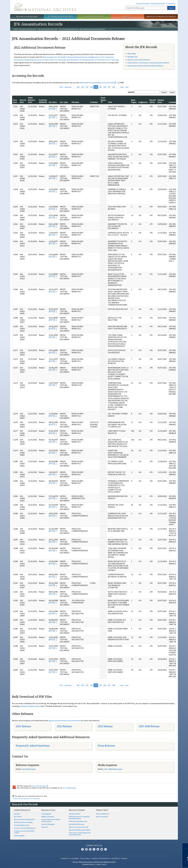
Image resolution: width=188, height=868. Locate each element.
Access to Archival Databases (25, 828)
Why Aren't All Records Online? (80, 830)
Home (16, 29)
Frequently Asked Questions (33, 746)
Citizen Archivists (143, 3)
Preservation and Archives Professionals (51, 820)
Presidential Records (22, 825)
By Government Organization (25, 819)
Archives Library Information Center (24, 832)
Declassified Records (77, 824)
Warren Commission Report (139, 60)
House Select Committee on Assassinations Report (148, 63)
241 (82, 87)
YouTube (98, 849)
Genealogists (46, 814)
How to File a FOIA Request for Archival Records (80, 834)
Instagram (90, 849)
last (127, 87)
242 (87, 87)
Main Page (132, 54)
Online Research (22, 810)
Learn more (167, 864)
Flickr (106, 849)
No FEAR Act (116, 858)
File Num (75, 102)
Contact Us (171, 3)
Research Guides (77, 810)
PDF (51, 109)
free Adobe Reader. (40, 786)
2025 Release (23, 726)
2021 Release (105, 726)
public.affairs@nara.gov (113, 769)
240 (78, 87)
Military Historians (48, 817)
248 (114, 87)
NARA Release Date (31, 100)
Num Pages (134, 101)
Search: (131, 92)
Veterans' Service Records (60, 17)
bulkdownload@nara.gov (30, 706)
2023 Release (64, 726)
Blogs (102, 849)
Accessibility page (69, 788)
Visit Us (128, 17)
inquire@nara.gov (28, 769)
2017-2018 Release (149, 726)
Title (110, 102)
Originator (143, 102)
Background (132, 57)
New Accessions (102, 817)
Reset (172, 92)
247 (109, 87)
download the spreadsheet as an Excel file (97, 83)
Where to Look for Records (79, 827)
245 (100, 87)
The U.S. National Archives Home (45, 7)
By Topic (17, 814)
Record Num (23, 101)
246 (105, 87)
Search (171, 8)
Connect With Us (94, 845)
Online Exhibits (19, 836)
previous (68, 87)
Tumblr (94, 849)
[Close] (185, 846)
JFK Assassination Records (47, 29)
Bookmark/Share (158, 3)
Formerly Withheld (43, 101)
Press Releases (106, 746)
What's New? (102, 810)
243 (91, 87)
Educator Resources (94, 17)
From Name (103, 100)
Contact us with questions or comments (26, 799)
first (61, 87)
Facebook (82, 849)
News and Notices (103, 814)
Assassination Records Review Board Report (145, 66)
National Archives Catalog (23, 822)
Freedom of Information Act (101, 858)
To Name (94, 102)
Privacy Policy (85, 858)
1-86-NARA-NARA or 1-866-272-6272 (94, 864)
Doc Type (64, 102)
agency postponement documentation (65, 721)
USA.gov (124, 858)
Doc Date (53, 102)
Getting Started (74, 814)
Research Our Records (27, 17)
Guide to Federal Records (78, 821)
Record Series (153, 101)
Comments (174, 102)
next (122, 87)
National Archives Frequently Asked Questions (79, 817)
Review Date (161, 101)
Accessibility (74, 858)
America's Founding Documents (161, 17)
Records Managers (48, 824)
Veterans (45, 827)
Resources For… (49, 810)
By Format (18, 817)
